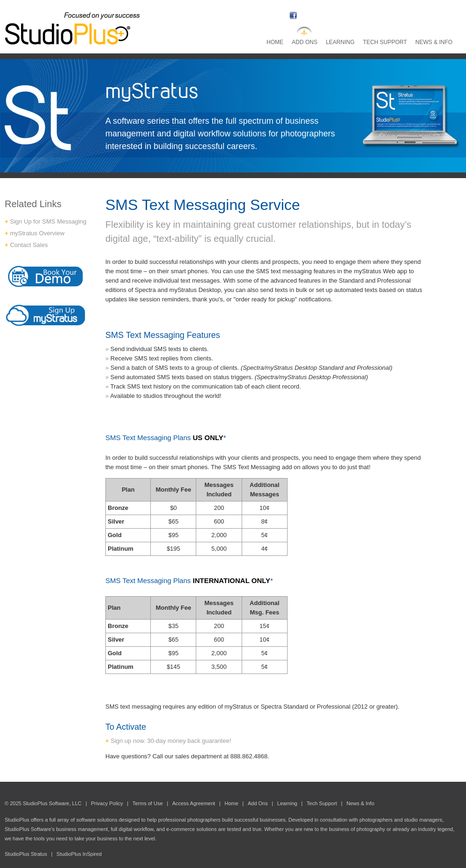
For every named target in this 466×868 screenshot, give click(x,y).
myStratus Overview (37, 233)
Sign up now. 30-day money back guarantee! (171, 741)
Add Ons (305, 42)
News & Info (434, 42)
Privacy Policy (107, 803)
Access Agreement (194, 803)
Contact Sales (29, 245)
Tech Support (385, 42)
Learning (340, 42)
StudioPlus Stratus (26, 854)
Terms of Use (148, 803)
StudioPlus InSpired (79, 854)
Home (275, 42)
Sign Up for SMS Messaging (48, 221)
